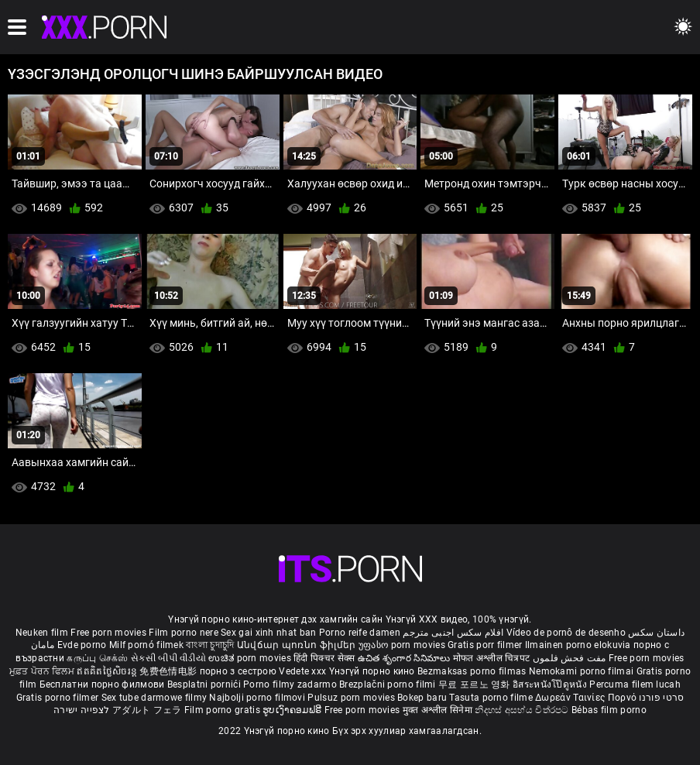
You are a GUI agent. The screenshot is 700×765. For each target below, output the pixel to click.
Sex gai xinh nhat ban (268, 633)
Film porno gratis (223, 710)
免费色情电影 (169, 671)
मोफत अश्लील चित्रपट (493, 658)
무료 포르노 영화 (475, 684)
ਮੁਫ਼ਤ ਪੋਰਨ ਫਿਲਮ (43, 671)
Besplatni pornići (205, 684)
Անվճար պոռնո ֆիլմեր (298, 645)
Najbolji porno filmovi (257, 698)
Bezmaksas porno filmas (473, 671)
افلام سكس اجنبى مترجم (453, 633)
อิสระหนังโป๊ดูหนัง (551, 684)
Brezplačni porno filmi (389, 684)
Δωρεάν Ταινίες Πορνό (587, 698)
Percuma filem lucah (635, 684)
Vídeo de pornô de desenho (566, 633)
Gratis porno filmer (59, 698)
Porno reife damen (360, 633)
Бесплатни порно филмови (103, 684)
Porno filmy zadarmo (291, 684)
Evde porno (82, 645)
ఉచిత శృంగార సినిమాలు (405, 658)
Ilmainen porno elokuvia (579, 645)
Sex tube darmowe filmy (154, 698)
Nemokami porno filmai (583, 671)
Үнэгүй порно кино (373, 671)
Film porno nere (184, 633)
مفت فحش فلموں (571, 658)
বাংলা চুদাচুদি (210, 645)
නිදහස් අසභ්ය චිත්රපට (523, 710)
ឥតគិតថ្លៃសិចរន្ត (108, 671)
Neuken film (42, 633)
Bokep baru (422, 698)
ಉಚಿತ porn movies (251, 658)
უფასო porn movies (403, 645)
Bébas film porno (609, 710)
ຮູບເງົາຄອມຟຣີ (293, 710)
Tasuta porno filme (492, 698)
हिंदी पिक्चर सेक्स (324, 658)
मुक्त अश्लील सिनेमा (439, 710)
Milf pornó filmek (146, 645)
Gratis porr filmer (486, 645)
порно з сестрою (238, 671)
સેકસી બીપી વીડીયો (168, 658)
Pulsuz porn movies (352, 698)
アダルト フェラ (147, 710)
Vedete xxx (302, 671)
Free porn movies (110, 633)
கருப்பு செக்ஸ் (97, 658)
